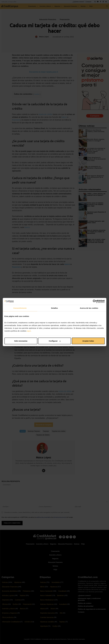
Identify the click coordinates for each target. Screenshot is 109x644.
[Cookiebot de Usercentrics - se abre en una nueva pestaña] (95, 301)
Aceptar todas (88, 341)
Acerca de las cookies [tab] (89, 308)
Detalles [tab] (54, 308)
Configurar (55, 341)
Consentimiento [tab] (20, 308)
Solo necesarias (21, 341)
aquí (29, 331)
